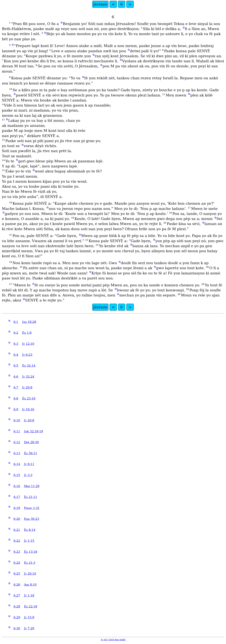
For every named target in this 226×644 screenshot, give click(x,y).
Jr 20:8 (27, 387)
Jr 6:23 (27, 355)
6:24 (17, 563)
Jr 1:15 (29, 541)
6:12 (17, 442)
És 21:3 (30, 563)
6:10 (17, 420)
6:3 (16, 344)
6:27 (17, 595)
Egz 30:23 (32, 519)
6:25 (17, 574)
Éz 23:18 (29, 398)
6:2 (16, 333)
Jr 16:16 (28, 409)
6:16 (17, 486)
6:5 (16, 366)
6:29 (17, 617)
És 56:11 (31, 453)
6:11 (17, 431)
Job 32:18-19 (34, 431)
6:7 (16, 387)
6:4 (16, 355)
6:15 (17, 475)
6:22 (17, 541)
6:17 (17, 497)
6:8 (16, 398)
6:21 (17, 530)
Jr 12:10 (28, 344)
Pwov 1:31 (32, 508)
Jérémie (100, 4)
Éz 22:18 (31, 606)
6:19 (17, 508)
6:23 (17, 552)
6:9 (16, 409)
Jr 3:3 (28, 475)
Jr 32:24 (28, 377)
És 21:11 (31, 497)
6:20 (17, 519)
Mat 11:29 (32, 486)
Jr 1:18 (29, 595)
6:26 (17, 585)
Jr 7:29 (29, 628)
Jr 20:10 (30, 574)
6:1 (16, 322)
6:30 (17, 628)
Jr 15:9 (29, 617)
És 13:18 (31, 552)
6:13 (17, 453)
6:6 (16, 377)
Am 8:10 (30, 585)
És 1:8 (27, 333)
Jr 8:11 (29, 464)
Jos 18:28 (29, 322)
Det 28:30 (31, 442)
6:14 (17, 464)
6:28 (17, 606)
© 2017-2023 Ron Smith (113, 640)
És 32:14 (29, 366)
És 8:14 (30, 530)
